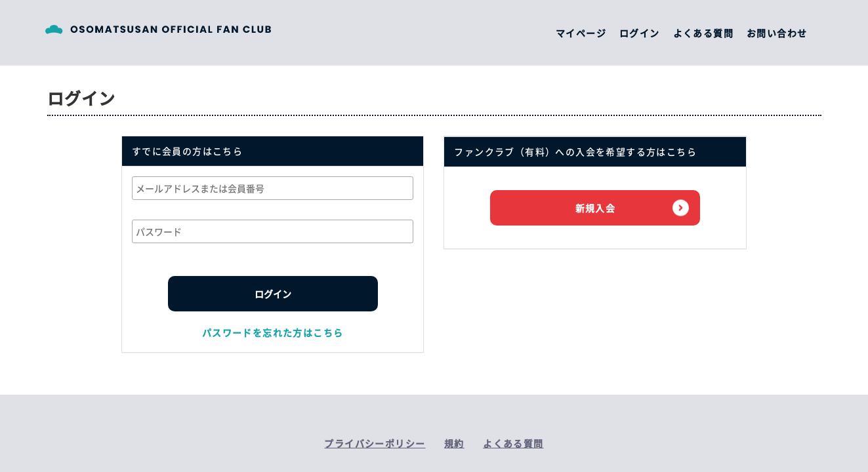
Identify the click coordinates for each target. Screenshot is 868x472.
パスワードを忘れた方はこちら (273, 332)
